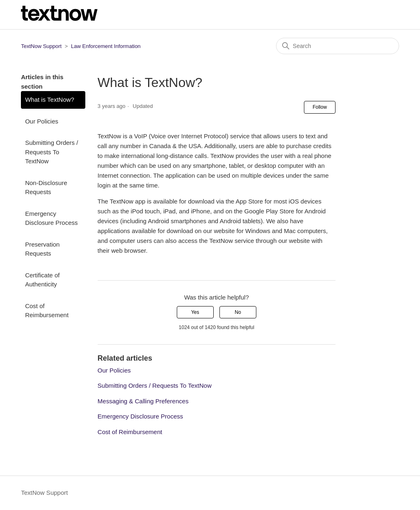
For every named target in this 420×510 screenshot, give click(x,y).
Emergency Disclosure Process (51, 218)
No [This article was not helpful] (238, 312)
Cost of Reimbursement (47, 311)
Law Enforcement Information (106, 46)
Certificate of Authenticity (42, 280)
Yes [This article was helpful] (195, 312)
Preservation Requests (42, 249)
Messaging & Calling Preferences (143, 401)
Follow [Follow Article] (320, 107)
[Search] (338, 46)
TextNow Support (41, 46)
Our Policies (42, 121)
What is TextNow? (50, 99)
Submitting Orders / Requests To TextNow (51, 152)
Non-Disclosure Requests (46, 188)
